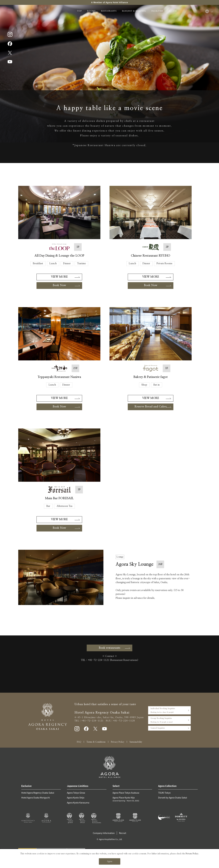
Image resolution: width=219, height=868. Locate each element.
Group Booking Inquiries (169, 721)
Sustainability (136, 742)
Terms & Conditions (96, 742)
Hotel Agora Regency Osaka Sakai (38, 793)
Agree (110, 861)
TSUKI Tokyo (164, 793)
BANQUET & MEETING (134, 11)
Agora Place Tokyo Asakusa (126, 793)
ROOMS (91, 11)
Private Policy (192, 854)
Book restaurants (109, 648)
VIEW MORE (59, 277)
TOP (79, 11)
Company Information (104, 833)
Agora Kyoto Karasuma (78, 803)
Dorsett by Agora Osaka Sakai (173, 798)
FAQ (79, 742)
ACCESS (173, 11)
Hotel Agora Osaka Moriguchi (36, 798)
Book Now (59, 285)
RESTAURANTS (109, 11)
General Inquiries (158, 728)
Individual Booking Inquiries (169, 711)
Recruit (123, 833)
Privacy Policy (118, 742)
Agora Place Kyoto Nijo (132, 799)
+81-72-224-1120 (124, 721)
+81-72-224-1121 (98, 660)
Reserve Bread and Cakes (151, 407)
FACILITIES (157, 11)
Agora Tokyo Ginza (76, 793)
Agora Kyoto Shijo (76, 798)
